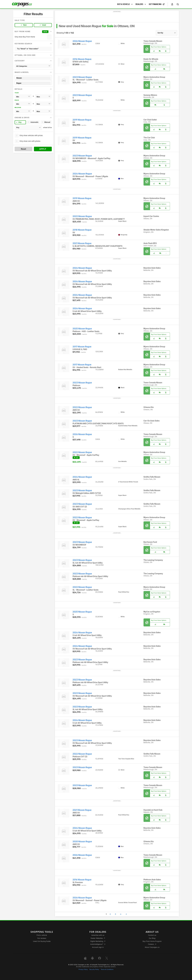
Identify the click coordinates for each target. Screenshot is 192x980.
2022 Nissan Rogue (82, 216)
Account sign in (98, 947)
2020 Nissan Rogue (82, 842)
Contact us (152, 935)
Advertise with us (98, 935)
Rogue (33, 83)
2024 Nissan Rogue (82, 174)
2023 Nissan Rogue (82, 77)
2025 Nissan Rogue (82, 329)
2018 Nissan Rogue (82, 230)
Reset (23, 149)
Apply (43, 149)
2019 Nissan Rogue (82, 120)
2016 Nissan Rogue (82, 59)
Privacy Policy (83, 969)
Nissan (33, 78)
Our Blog (152, 938)
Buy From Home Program (152, 941)
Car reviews (42, 938)
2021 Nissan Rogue (82, 243)
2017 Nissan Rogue (82, 347)
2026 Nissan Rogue (82, 41)
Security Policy (94, 969)
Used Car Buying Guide (42, 941)
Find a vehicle (42, 935)
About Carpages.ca (152, 947)
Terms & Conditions (107, 969)
